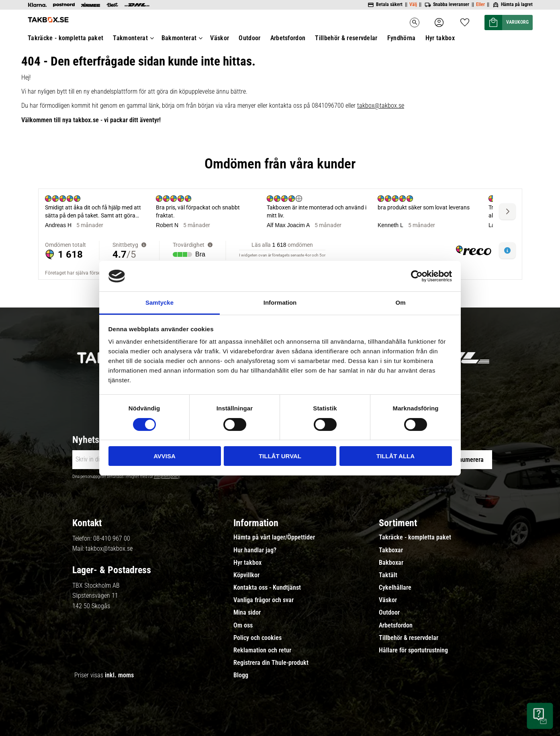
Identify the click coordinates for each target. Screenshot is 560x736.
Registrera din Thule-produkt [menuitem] (271, 663)
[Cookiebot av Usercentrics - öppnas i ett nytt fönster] (417, 276)
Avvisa (165, 456)
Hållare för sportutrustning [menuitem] (413, 650)
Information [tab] (280, 302)
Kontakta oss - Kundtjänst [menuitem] (267, 588)
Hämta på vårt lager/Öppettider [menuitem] (274, 537)
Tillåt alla (395, 456)
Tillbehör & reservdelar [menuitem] (409, 638)
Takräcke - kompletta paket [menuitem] (415, 537)
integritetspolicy (167, 477)
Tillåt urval (280, 456)
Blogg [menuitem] (241, 675)
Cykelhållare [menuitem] (395, 588)
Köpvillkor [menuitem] (246, 575)
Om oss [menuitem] (243, 625)
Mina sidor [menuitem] (247, 613)
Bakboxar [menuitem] (391, 563)
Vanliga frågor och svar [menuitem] (264, 600)
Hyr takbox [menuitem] (247, 563)
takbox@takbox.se (109, 548)
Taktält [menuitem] (388, 575)
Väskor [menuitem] (388, 600)
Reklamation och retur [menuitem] (262, 650)
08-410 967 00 (112, 538)
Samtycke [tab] (159, 302)
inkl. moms (119, 675)
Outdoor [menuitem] (389, 613)
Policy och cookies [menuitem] (258, 638)
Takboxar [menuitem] (391, 550)
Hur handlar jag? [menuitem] (255, 550)
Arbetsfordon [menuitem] (396, 625)
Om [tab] (400, 302)
